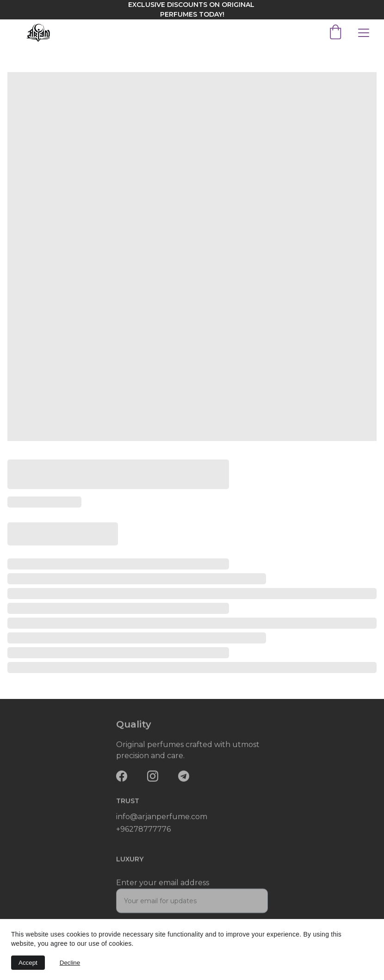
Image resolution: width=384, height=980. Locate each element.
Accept (28, 963)
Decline (70, 963)
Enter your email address (163, 886)
